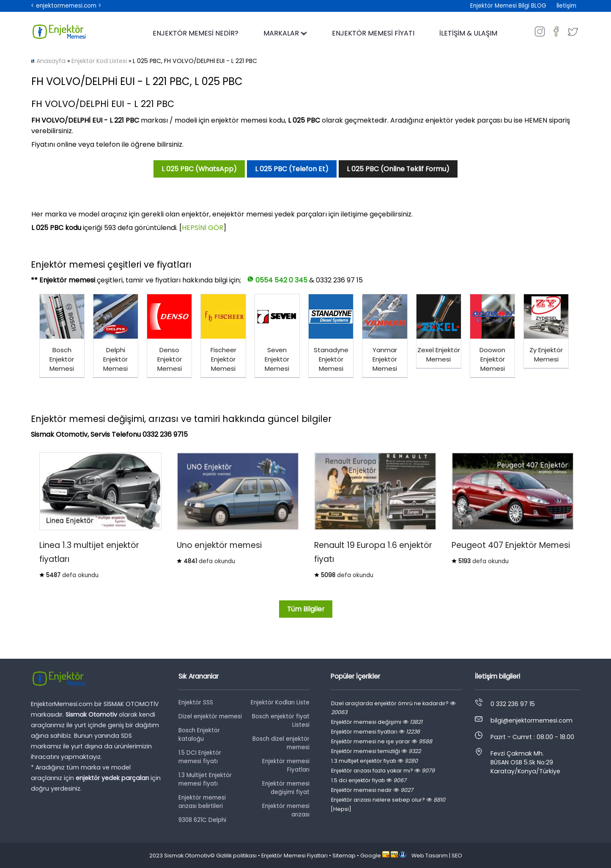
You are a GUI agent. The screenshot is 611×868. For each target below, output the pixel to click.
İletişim (566, 6)
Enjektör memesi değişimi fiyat (286, 788)
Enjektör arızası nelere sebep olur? (388, 800)
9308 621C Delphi (202, 820)
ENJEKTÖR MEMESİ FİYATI (373, 33)
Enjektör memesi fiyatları (375, 732)
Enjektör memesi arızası (286, 810)
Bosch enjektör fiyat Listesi (281, 721)
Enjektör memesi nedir (372, 790)
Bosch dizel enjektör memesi (281, 743)
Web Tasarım (430, 856)
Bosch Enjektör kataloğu (199, 735)
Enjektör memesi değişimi (377, 722)
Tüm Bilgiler (306, 609)
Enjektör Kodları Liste (280, 702)
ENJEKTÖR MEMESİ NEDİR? (196, 33)
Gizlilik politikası (236, 856)
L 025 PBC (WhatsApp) (199, 169)
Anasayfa (51, 61)
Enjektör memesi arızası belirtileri (202, 802)
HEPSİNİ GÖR (203, 228)
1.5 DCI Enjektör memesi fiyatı (200, 757)
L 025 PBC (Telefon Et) (292, 169)
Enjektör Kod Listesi (99, 61)
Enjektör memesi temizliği (376, 751)
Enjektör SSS (196, 702)
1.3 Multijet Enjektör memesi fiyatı (205, 779)
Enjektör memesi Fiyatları (286, 765)
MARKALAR (285, 33)
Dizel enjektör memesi (210, 716)
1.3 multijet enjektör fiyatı (374, 761)
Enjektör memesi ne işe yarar (382, 741)
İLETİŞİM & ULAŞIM (468, 33)
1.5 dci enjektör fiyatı (369, 780)
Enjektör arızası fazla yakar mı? (383, 771)
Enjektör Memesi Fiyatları (295, 856)
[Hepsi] (341, 809)
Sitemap (344, 856)
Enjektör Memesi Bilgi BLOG (508, 6)
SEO (457, 856)
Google (371, 856)
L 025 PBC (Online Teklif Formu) (398, 169)
